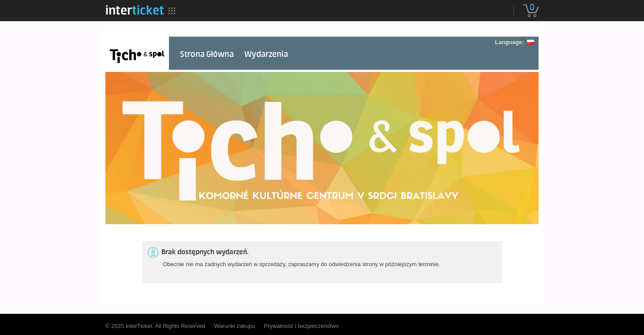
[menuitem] (135, 10)
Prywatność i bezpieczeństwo (301, 326)
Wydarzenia (266, 55)
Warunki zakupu (235, 326)
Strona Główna (207, 55)
